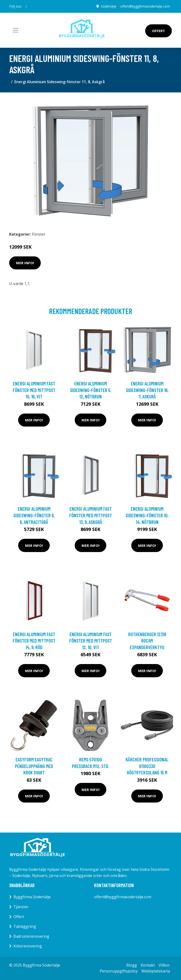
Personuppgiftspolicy (119, 971)
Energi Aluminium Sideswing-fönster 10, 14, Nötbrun (147, 515)
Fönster (39, 234)
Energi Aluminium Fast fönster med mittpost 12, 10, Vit (91, 641)
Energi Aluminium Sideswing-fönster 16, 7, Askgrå (147, 390)
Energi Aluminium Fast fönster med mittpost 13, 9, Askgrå (91, 515)
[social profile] (26, 6)
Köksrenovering (28, 946)
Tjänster (21, 907)
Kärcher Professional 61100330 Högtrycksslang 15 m (147, 766)
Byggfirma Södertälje (32, 897)
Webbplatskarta (156, 971)
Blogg (132, 965)
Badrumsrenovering (31, 936)
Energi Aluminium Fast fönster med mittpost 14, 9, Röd (34, 641)
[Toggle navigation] (16, 30)
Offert (158, 31)
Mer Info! (25, 263)
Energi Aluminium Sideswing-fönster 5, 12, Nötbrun (91, 390)
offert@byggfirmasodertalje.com (145, 6)
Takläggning (25, 926)
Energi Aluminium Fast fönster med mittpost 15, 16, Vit (34, 390)
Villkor (164, 965)
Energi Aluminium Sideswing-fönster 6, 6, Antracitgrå (34, 515)
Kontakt (148, 965)
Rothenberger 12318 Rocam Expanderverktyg (147, 641)
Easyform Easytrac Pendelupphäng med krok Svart (34, 766)
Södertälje (109, 6)
